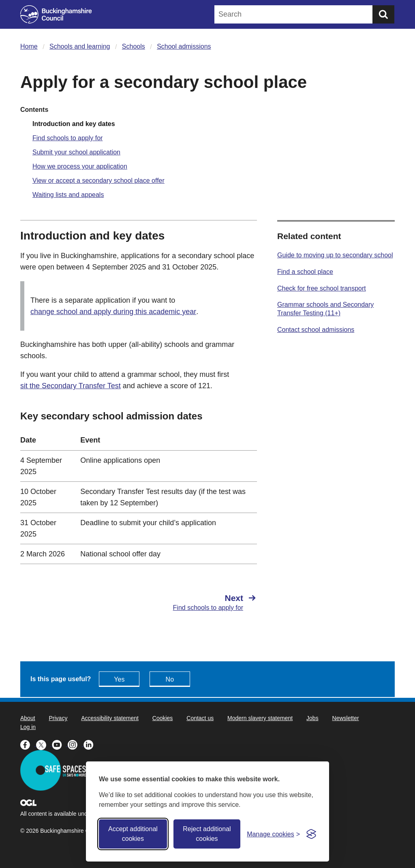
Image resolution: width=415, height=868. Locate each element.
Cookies (163, 718)
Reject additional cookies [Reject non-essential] (207, 834)
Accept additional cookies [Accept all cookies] (133, 834)
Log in (28, 727)
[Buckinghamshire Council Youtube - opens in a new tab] (60, 744)
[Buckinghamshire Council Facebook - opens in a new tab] (28, 744)
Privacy (58, 718)
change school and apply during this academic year (113, 312)
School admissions (184, 46)
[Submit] (383, 14)
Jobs (312, 718)
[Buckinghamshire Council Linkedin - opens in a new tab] (91, 744)
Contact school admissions (316, 330)
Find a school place (305, 272)
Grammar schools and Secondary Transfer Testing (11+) (325, 309)
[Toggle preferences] (273, 834)
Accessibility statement (110, 718)
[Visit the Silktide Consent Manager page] (311, 834)
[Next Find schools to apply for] (202, 602)
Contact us (200, 718)
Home (29, 46)
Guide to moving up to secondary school (335, 255)
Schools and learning (80, 46)
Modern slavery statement (260, 718)
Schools (134, 46)
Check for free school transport (322, 288)
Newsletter (346, 718)
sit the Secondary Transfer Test (71, 386)
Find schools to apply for (67, 138)
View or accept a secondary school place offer (98, 181)
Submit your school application (76, 152)
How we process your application (80, 166)
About (28, 718)
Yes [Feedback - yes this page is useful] (119, 679)
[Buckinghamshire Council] (56, 14)
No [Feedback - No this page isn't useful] (170, 679)
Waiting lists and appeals (68, 195)
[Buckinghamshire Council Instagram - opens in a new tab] (76, 744)
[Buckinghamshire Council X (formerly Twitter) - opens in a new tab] (44, 744)
